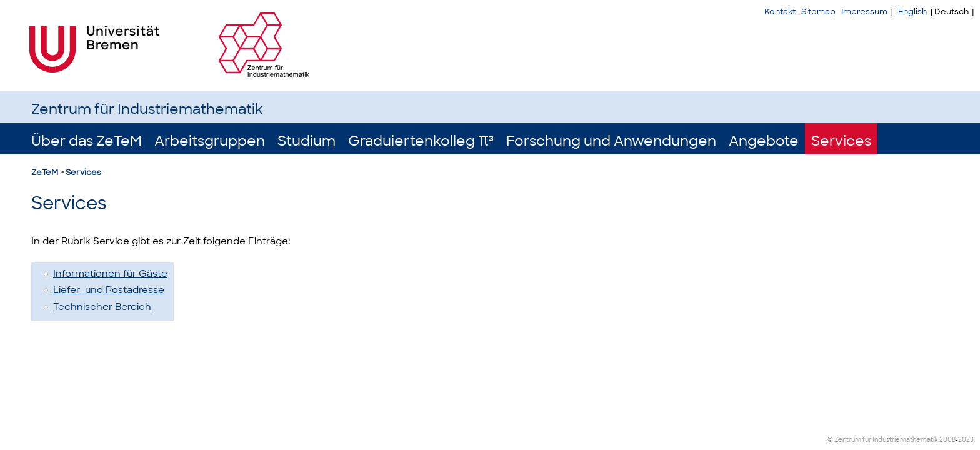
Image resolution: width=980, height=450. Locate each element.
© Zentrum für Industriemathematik (883, 440)
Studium (307, 141)
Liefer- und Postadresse (109, 290)
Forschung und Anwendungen (611, 141)
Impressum (864, 12)
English (912, 12)
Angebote (764, 141)
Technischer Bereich (102, 307)
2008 (947, 440)
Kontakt (780, 12)
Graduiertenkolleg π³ (421, 141)
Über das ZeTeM (87, 141)
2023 (966, 440)
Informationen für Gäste (110, 274)
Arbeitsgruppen (210, 141)
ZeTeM (45, 172)
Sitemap (818, 12)
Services (841, 141)
